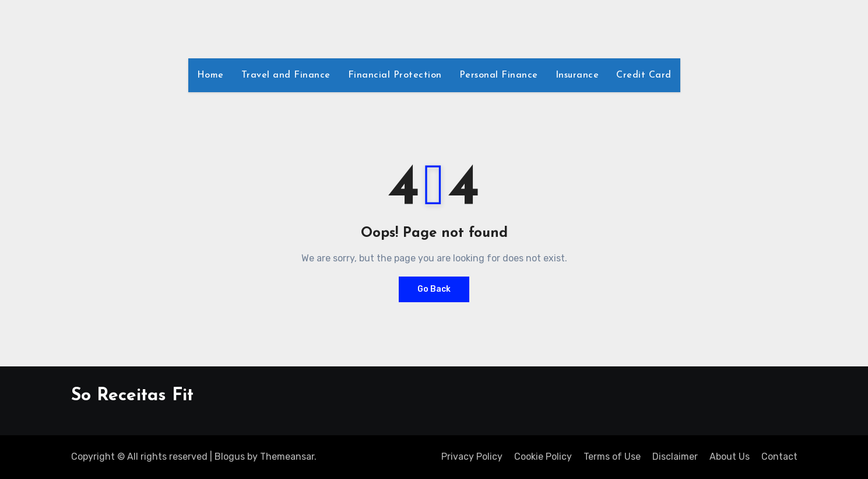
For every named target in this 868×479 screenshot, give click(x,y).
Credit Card (644, 75)
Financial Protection (395, 75)
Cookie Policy (543, 457)
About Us (730, 457)
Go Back (434, 289)
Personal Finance (499, 75)
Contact (779, 457)
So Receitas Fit (132, 396)
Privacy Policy (472, 457)
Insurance (577, 75)
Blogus (230, 457)
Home (210, 75)
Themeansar (287, 457)
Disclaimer (675, 457)
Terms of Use (612, 457)
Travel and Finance (286, 75)
